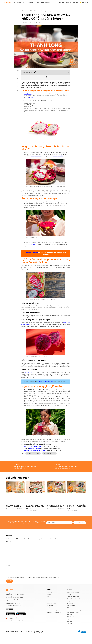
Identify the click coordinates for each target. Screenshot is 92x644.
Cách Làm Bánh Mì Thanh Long (34, 447)
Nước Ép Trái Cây (35, 449)
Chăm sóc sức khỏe (27, 11)
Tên (7, 560)
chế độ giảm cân (58, 156)
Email (8, 566)
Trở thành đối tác (64, 2)
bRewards (32, 2)
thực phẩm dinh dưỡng (49, 453)
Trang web (9, 572)
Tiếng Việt (75, 2)
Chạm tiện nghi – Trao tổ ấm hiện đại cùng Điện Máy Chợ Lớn (77, 507)
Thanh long (28, 94)
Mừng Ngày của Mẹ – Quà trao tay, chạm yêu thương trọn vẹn (35, 507)
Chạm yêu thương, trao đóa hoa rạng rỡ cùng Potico (56, 506)
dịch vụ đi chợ (32, 244)
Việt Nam (85, 2)
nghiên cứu (29, 372)
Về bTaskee (17, 2)
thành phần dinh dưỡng (33, 453)
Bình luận (9, 542)
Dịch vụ (25, 2)
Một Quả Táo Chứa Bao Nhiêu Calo (35, 450)
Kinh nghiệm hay (45, 2)
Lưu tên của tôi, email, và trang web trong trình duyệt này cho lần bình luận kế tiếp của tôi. (33, 578)
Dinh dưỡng (37, 11)
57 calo (31, 97)
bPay (38, 2)
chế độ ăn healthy (36, 156)
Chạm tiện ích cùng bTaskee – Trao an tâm (13, 506)
